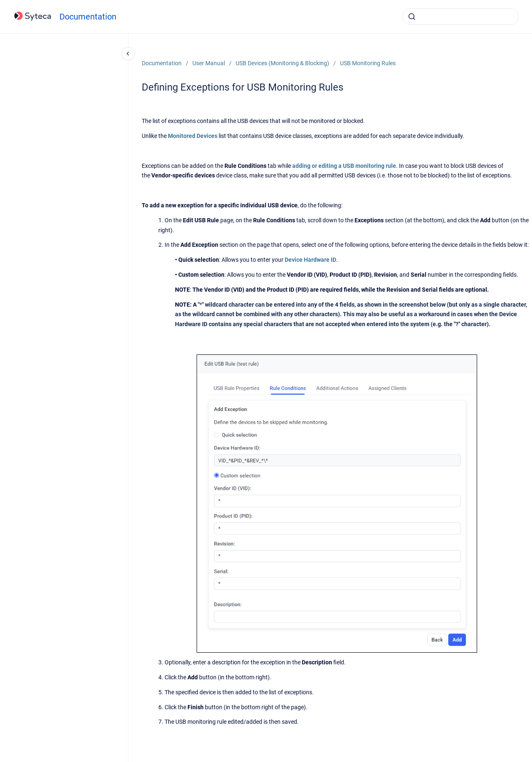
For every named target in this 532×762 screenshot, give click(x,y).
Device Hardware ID (310, 260)
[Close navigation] (128, 54)
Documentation (88, 17)
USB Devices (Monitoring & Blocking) (282, 63)
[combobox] (461, 17)
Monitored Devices (193, 136)
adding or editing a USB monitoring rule (344, 166)
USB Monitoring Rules (368, 63)
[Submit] (412, 17)
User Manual (209, 63)
